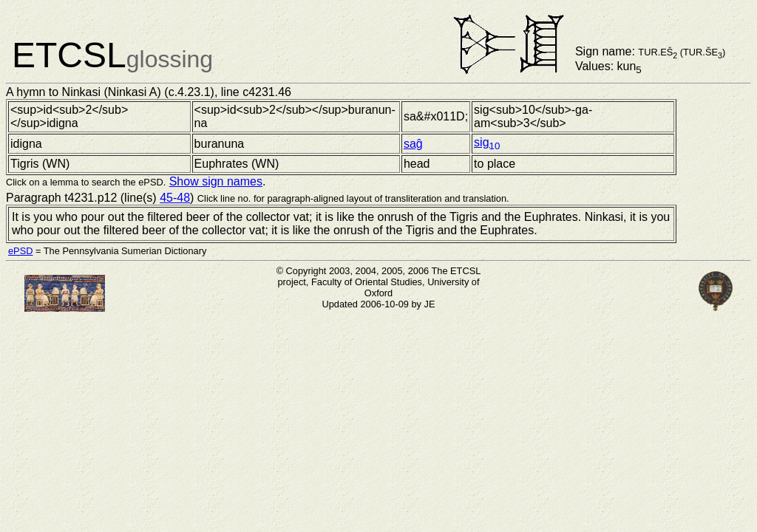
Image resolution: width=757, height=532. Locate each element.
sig (487, 142)
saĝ (413, 144)
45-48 (175, 198)
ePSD (20, 251)
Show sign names (216, 181)
